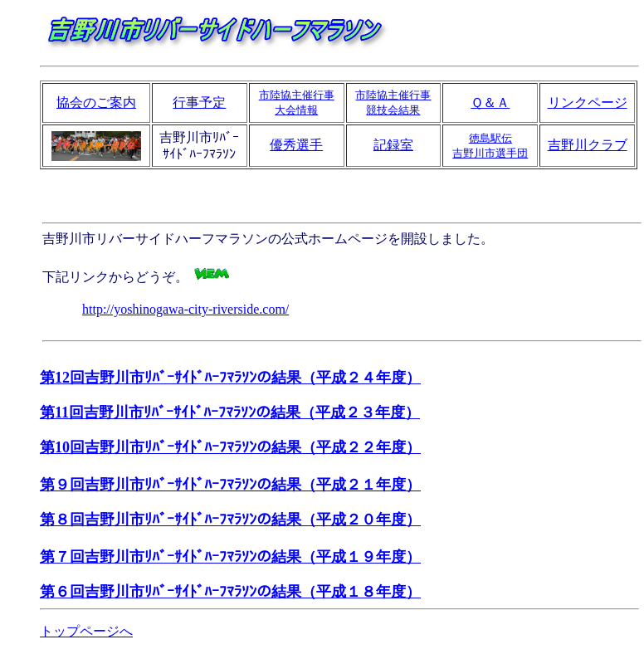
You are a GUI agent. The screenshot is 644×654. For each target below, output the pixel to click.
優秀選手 (296, 145)
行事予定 (199, 102)
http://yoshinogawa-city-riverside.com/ (185, 309)
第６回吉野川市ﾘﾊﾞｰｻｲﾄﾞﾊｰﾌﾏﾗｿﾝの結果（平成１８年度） (230, 592)
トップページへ (86, 631)
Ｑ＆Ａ (490, 102)
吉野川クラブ (588, 145)
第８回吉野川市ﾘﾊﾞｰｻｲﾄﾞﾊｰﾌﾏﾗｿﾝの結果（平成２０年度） (230, 520)
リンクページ (588, 102)
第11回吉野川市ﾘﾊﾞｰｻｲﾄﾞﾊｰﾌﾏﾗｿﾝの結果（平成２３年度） (230, 412)
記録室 (393, 145)
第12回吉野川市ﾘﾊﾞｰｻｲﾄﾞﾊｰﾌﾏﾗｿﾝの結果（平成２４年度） (230, 378)
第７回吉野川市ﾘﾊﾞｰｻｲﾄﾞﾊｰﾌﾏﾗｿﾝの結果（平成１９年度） (230, 557)
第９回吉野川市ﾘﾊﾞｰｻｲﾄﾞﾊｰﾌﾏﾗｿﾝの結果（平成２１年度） (230, 485)
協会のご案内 (96, 102)
